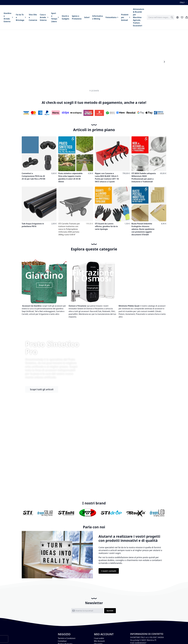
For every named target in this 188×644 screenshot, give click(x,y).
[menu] (74, 17)
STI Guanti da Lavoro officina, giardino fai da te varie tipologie (106, 226)
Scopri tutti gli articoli (42, 389)
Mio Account (99, 641)
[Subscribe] (110, 611)
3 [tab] (94, 91)
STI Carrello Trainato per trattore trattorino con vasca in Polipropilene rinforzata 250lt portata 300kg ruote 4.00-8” (69, 229)
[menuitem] (8, 17)
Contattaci (62, 641)
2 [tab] (92, 91)
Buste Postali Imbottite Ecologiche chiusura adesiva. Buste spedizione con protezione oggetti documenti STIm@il (143, 229)
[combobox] (161, 17)
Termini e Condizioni (67, 638)
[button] (183, 3)
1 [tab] (90, 91)
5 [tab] (98, 91)
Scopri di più (44, 285)
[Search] (172, 17)
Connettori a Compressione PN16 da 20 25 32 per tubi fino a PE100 (33, 176)
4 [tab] (96, 91)
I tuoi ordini (99, 638)
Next (164, 62)
